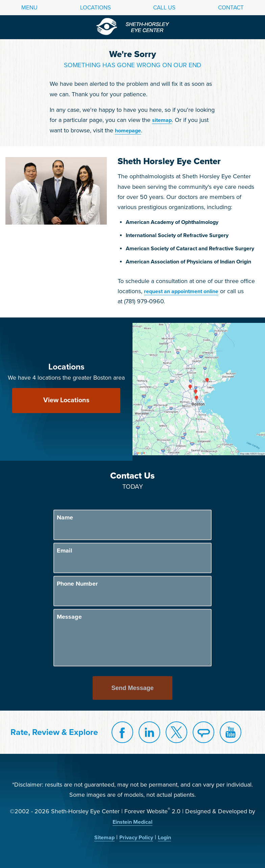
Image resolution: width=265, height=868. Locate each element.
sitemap (162, 120)
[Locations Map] (199, 389)
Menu (29, 8)
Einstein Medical (132, 822)
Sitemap (104, 838)
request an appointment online (181, 291)
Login (164, 838)
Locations (95, 8)
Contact (231, 8)
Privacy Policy (136, 838)
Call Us (164, 8)
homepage (128, 131)
